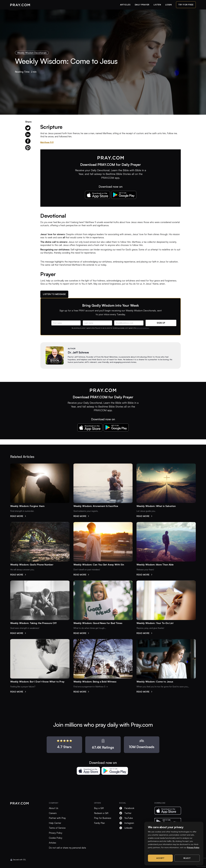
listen (157, 5)
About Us (54, 808)
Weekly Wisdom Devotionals (32, 53)
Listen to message (54, 294)
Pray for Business (103, 818)
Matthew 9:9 (47, 142)
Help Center (55, 823)
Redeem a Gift (101, 813)
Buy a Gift (99, 808)
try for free (186, 5)
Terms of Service (57, 828)
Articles (52, 843)
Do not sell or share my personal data (67, 848)
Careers (53, 813)
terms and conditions (143, 328)
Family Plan (99, 823)
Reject (187, 858)
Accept (160, 858)
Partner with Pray (57, 818)
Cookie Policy (56, 838)
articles (125, 5)
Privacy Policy (56, 833)
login (169, 5)
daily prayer (142, 5)
